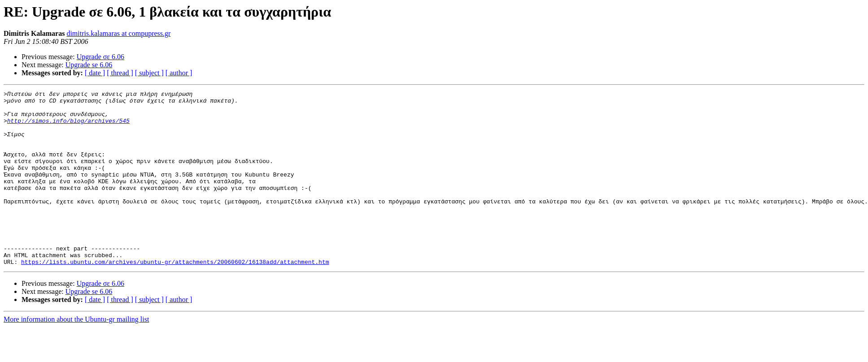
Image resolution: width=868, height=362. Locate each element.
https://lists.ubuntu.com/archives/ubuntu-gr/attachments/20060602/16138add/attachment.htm (175, 297)
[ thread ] (120, 73)
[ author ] (179, 73)
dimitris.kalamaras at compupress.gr (118, 33)
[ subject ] (149, 73)
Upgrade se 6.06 (89, 65)
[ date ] (95, 73)
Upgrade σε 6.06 (100, 57)
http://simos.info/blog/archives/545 (68, 127)
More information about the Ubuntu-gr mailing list (76, 354)
